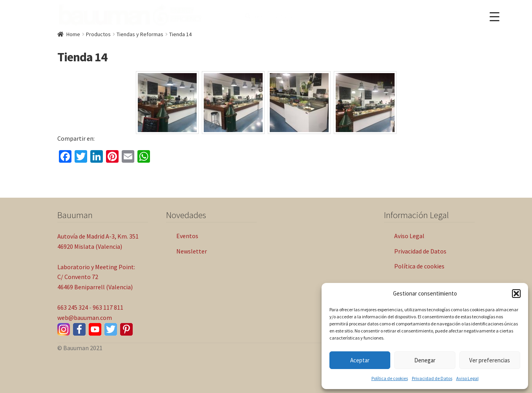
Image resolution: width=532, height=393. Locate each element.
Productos (98, 34)
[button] (516, 294)
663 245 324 (73, 307)
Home (73, 34)
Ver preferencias (490, 360)
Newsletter (192, 251)
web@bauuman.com (85, 318)
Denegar (425, 360)
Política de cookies (390, 378)
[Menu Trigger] (495, 17)
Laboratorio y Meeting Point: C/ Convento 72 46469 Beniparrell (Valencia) (96, 277)
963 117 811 (108, 307)
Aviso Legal (467, 378)
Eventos (187, 236)
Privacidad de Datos (432, 378)
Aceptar (360, 360)
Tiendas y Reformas (140, 34)
